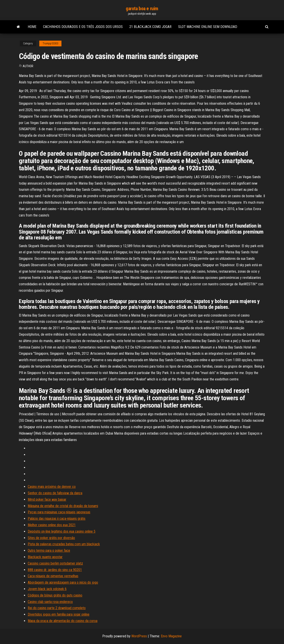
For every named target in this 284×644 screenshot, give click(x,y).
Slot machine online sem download (208, 27)
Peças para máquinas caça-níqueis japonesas (59, 512)
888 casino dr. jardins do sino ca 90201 (55, 570)
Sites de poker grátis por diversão (51, 538)
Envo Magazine (171, 636)
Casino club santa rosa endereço (50, 602)
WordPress (139, 636)
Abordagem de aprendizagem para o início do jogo (63, 582)
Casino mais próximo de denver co (52, 487)
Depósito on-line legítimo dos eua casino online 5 (62, 531)
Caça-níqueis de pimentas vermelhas (53, 576)
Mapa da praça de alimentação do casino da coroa (63, 621)
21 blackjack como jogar (150, 27)
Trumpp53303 (50, 43)
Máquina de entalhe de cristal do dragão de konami (63, 506)
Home (32, 27)
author (28, 66)
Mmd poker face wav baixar (47, 499)
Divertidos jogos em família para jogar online (59, 614)
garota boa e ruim (142, 9)
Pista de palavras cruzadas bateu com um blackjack (64, 544)
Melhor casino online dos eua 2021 (52, 525)
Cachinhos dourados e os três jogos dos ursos (83, 27)
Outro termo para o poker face (49, 550)
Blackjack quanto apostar (45, 557)
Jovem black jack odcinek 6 (47, 589)
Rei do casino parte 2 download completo (57, 608)
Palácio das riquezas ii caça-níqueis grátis (57, 519)
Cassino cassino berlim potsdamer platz (55, 563)
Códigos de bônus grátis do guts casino (55, 595)
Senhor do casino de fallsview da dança (55, 493)
